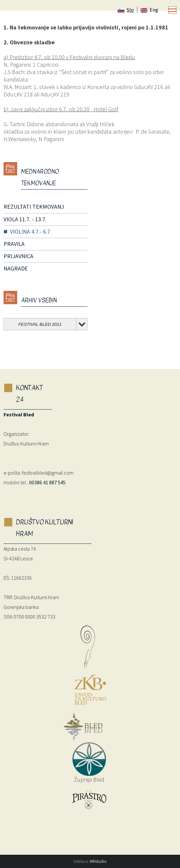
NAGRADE (16, 268)
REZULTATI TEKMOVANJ (34, 207)
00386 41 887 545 (47, 482)
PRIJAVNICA (18, 256)
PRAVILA (14, 244)
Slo (126, 10)
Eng (149, 10)
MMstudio (98, 861)
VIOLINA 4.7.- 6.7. (31, 231)
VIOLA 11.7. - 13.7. (25, 219)
